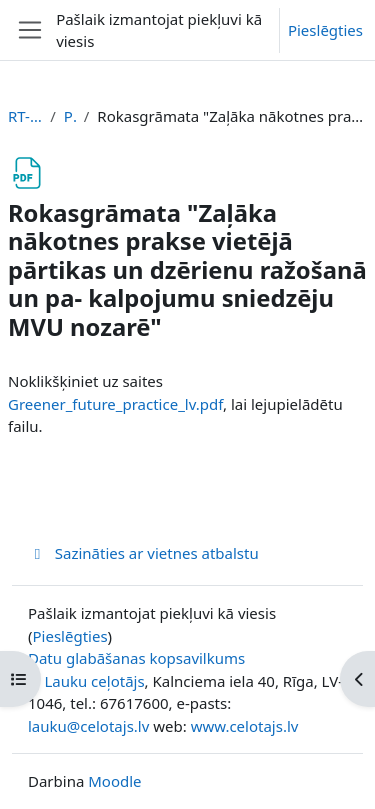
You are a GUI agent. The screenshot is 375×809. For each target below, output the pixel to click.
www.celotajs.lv (245, 726)
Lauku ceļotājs (94, 681)
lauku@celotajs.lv (88, 726)
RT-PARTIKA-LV (25, 116)
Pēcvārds (70, 116)
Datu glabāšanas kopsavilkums (136, 658)
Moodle (114, 781)
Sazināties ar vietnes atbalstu (143, 553)
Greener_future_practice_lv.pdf (115, 404)
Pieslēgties (325, 30)
